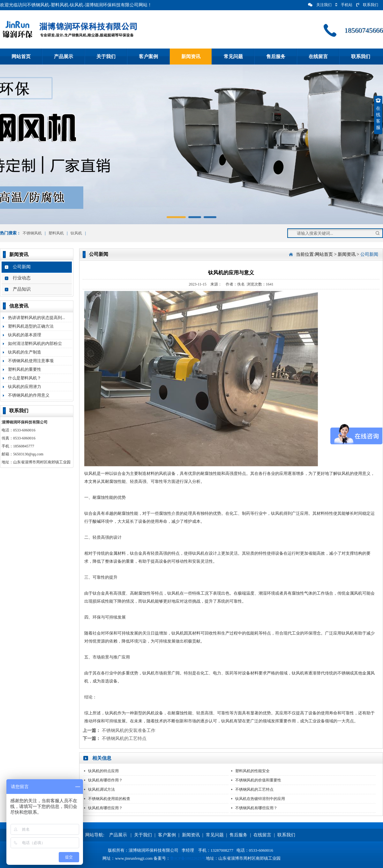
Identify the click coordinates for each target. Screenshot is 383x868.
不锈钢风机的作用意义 (29, 395)
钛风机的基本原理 (25, 335)
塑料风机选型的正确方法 (31, 326)
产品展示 (64, 57)
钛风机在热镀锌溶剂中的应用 (260, 799)
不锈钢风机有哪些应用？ (256, 808)
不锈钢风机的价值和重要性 (258, 780)
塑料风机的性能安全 (252, 771)
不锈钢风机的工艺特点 (124, 739)
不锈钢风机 (32, 233)
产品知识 (22, 289)
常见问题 (233, 57)
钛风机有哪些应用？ (105, 808)
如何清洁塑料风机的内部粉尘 (35, 343)
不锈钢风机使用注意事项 (31, 361)
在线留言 (318, 57)
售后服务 (276, 57)
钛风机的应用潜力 (25, 387)
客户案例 (148, 57)
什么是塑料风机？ (25, 378)
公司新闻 (22, 267)
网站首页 (21, 57)
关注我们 (320, 5)
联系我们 (367, 5)
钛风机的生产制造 (25, 352)
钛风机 (76, 233)
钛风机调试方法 (101, 789)
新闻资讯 (191, 57)
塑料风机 (56, 233)
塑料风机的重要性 (25, 369)
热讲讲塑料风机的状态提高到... (37, 318)
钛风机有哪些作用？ (105, 780)
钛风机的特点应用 (103, 771)
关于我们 (106, 57)
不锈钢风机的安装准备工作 (129, 731)
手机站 (344, 5)
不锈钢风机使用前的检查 (109, 799)
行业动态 (22, 278)
